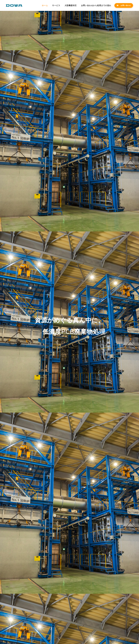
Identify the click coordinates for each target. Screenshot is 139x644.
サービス (56, 5)
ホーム (45, 5)
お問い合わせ (124, 5)
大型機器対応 (71, 5)
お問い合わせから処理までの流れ (96, 5)
